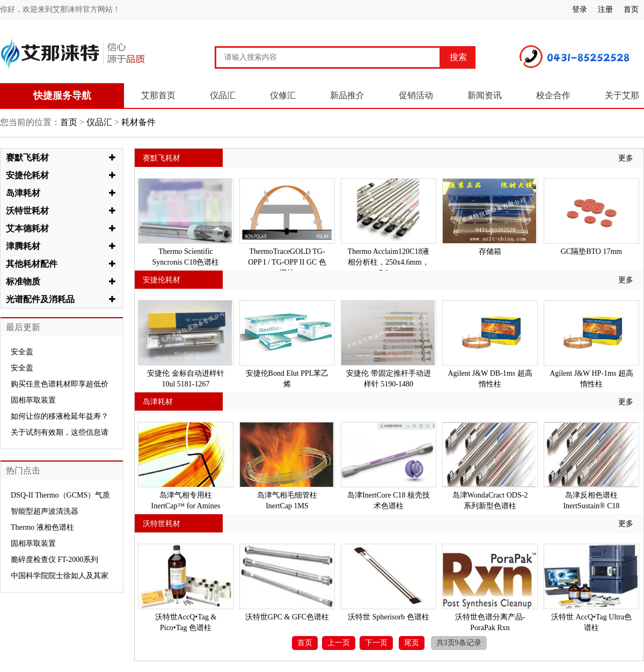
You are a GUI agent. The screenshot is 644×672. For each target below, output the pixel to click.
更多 (626, 158)
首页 (631, 9)
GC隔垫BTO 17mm (591, 251)
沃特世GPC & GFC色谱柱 (287, 617)
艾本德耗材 (27, 228)
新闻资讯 (485, 95)
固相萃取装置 (33, 400)
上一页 (339, 643)
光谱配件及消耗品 (40, 299)
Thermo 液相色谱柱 (42, 527)
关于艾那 (622, 95)
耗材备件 (137, 122)
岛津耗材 (23, 193)
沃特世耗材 (27, 211)
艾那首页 (158, 95)
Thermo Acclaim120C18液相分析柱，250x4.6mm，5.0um (389, 262)
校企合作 (553, 95)
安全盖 (22, 352)
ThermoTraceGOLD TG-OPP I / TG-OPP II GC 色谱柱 (287, 262)
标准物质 (23, 282)
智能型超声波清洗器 (45, 511)
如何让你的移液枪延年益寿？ (60, 416)
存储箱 (490, 251)
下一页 (376, 643)
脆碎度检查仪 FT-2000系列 (54, 560)
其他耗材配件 (32, 264)
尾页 (412, 643)
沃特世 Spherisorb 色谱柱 (389, 617)
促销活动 (416, 95)
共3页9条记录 (459, 643)
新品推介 (347, 95)
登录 (580, 9)
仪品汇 (223, 95)
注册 (605, 9)
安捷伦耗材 (27, 175)
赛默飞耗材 (27, 158)
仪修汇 (283, 95)
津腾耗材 (23, 246)
